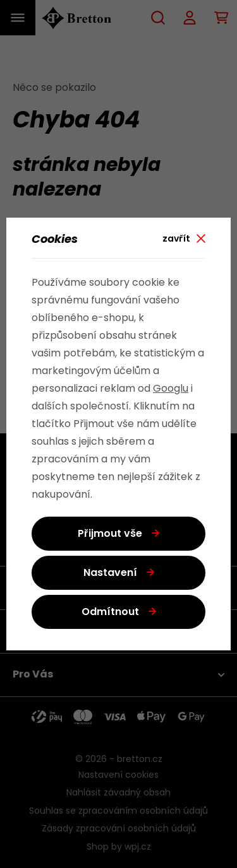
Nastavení (110, 573)
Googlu (171, 389)
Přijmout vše (110, 534)
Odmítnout (110, 613)
